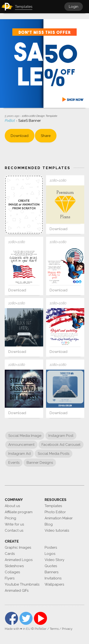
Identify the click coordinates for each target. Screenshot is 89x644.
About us (12, 506)
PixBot (10, 121)
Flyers (10, 578)
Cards (10, 554)
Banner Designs (40, 463)
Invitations (53, 578)
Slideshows (14, 566)
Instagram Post (61, 436)
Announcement (21, 445)
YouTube (40, 618)
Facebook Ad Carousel (61, 445)
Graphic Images (18, 548)
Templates (53, 506)
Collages (12, 572)
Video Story (54, 560)
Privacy (67, 629)
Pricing (10, 518)
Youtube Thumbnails (22, 584)
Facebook (12, 618)
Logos (50, 554)
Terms (54, 629)
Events (14, 463)
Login (74, 7)
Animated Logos (19, 560)
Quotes (51, 566)
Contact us (14, 530)
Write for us (14, 524)
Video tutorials (57, 530)
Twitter (26, 618)
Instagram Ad (19, 454)
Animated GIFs (17, 591)
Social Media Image (25, 436)
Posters (51, 548)
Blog (49, 524)
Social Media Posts (54, 454)
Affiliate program (19, 512)
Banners (52, 572)
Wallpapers (54, 584)
